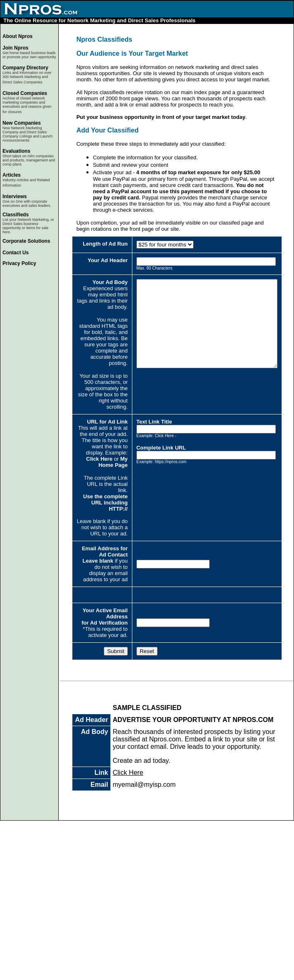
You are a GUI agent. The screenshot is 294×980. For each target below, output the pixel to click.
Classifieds (16, 215)
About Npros (18, 36)
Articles (12, 175)
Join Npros (16, 48)
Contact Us (16, 253)
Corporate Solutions (26, 241)
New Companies (22, 123)
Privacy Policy (19, 263)
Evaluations (16, 151)
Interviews (15, 196)
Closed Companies (25, 93)
